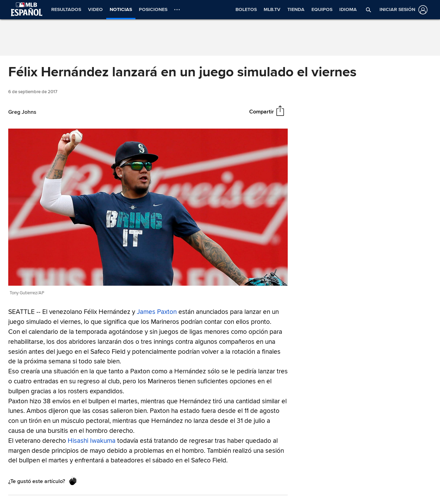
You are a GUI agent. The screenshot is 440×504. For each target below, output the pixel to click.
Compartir (262, 112)
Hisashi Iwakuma (92, 441)
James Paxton (157, 312)
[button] (368, 10)
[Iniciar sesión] (402, 10)
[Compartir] (280, 111)
